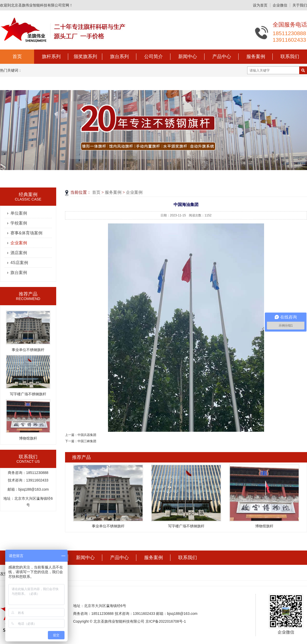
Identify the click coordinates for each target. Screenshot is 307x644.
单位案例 (19, 213)
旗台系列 (119, 57)
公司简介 (153, 57)
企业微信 (280, 5)
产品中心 (222, 57)
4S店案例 (19, 263)
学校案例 (19, 223)
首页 (17, 57)
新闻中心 (188, 57)
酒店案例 (19, 253)
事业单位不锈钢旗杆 (28, 350)
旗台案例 (19, 273)
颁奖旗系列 (85, 57)
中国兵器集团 (87, 435)
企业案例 (19, 243)
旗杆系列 (51, 57)
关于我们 (300, 5)
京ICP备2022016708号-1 (166, 621)
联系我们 (290, 57)
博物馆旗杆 (28, 438)
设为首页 (260, 5)
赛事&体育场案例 (26, 233)
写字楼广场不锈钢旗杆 (28, 394)
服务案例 (256, 57)
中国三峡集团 (87, 441)
